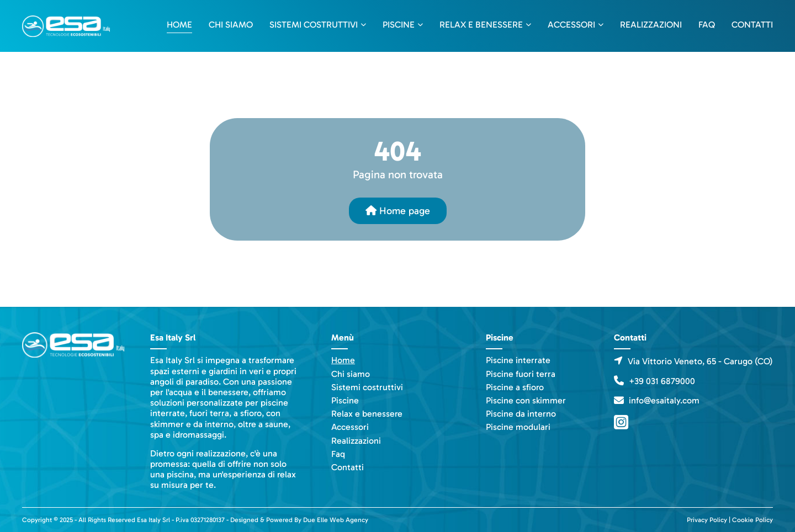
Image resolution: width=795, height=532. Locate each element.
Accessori (571, 25)
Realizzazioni (651, 25)
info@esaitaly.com (664, 400)
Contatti (752, 25)
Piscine (399, 25)
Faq (707, 25)
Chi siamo (231, 25)
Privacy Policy (707, 520)
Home (179, 25)
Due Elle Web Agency (336, 520)
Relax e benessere (481, 25)
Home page (398, 211)
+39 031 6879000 (662, 381)
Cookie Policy (752, 520)
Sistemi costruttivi (314, 25)
